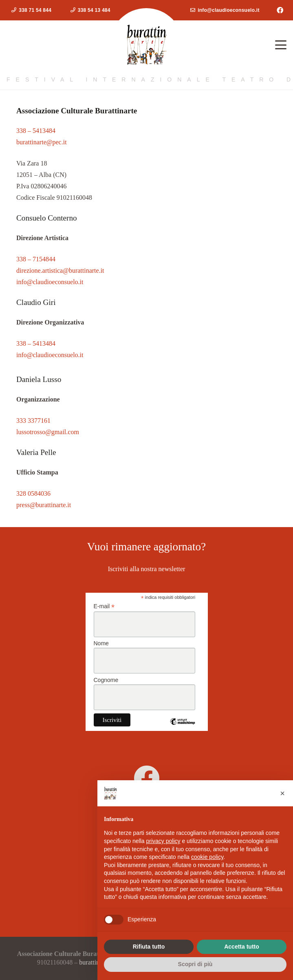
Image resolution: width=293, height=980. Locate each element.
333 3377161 (33, 420)
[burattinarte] (147, 778)
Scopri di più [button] (195, 964)
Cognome (106, 680)
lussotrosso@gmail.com (48, 432)
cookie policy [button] (207, 857)
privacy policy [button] (163, 841)
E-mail (104, 606)
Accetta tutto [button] (242, 947)
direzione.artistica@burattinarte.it (60, 270)
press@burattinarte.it (44, 505)
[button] (281, 45)
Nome (101, 643)
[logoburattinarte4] (146, 45)
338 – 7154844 (36, 259)
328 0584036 (33, 493)
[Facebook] (280, 10)
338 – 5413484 (36, 131)
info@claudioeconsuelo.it (50, 282)
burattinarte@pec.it (42, 142)
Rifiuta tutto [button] (149, 947)
